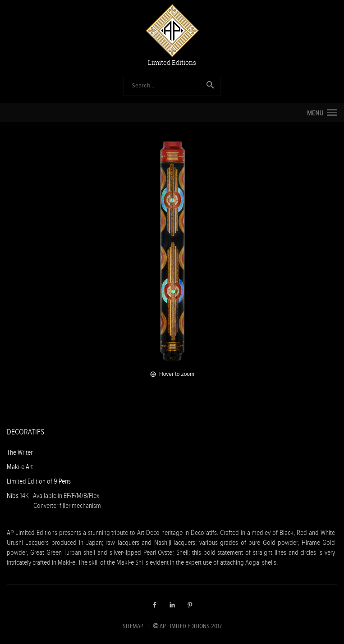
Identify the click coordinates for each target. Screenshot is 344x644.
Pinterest (190, 605)
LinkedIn (172, 605)
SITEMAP (133, 626)
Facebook (155, 605)
